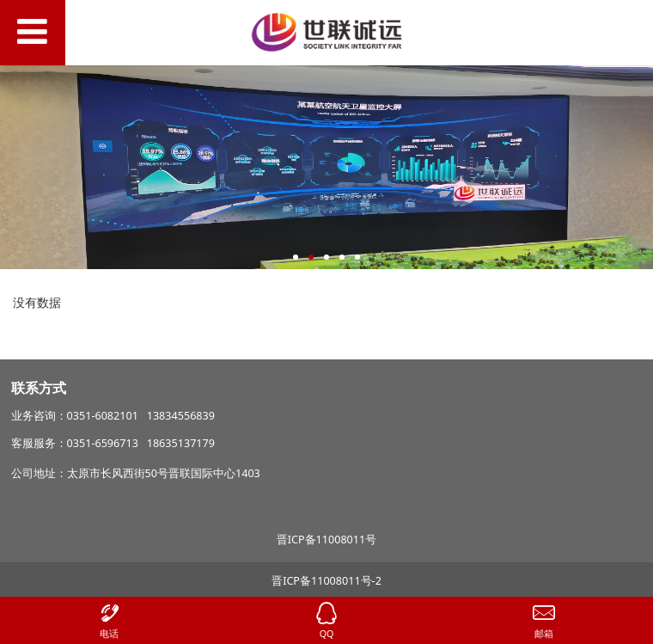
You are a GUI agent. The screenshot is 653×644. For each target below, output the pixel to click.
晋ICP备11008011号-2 (326, 581)
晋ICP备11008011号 (326, 540)
